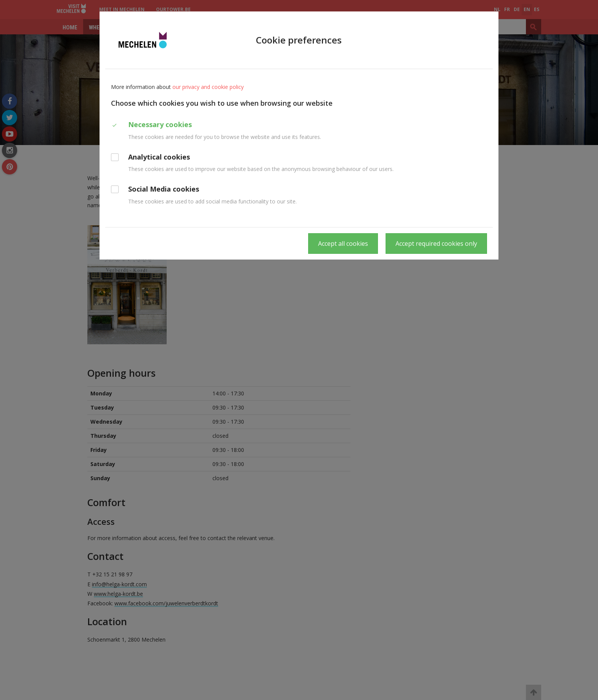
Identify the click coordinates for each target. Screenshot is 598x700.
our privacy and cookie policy (208, 87)
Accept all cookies (343, 244)
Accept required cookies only (436, 244)
